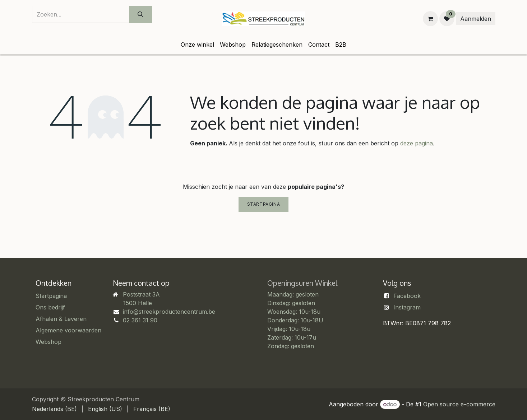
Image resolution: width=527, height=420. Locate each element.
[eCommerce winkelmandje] (430, 19)
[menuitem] (197, 45)
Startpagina (264, 204)
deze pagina (417, 143)
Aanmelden (476, 19)
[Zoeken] (141, 14)
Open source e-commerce (459, 404)
